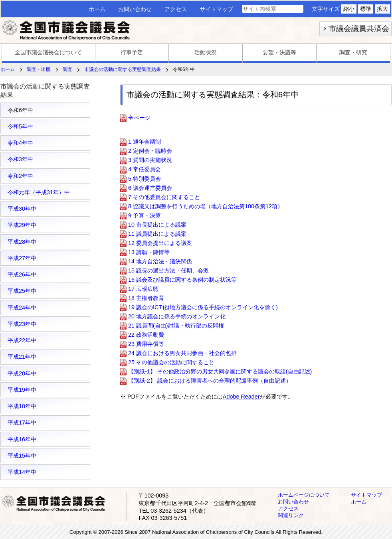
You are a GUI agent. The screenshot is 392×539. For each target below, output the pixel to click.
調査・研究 (353, 52)
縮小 (349, 9)
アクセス (176, 9)
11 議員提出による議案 (157, 234)
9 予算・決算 (145, 215)
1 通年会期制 (145, 142)
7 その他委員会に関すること (164, 197)
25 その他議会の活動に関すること (171, 362)
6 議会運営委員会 (150, 188)
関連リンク (291, 515)
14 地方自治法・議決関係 (160, 261)
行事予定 (132, 52)
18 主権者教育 (146, 298)
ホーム (97, 9)
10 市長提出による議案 (157, 225)
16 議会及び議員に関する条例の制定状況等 (182, 280)
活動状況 (206, 52)
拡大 (382, 9)
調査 (67, 69)
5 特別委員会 (145, 179)
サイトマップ (216, 9)
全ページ (139, 118)
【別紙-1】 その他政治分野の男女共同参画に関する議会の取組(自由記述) (220, 371)
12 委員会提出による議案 (160, 243)
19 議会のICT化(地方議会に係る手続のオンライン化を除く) (203, 307)
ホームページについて (304, 495)
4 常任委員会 (145, 170)
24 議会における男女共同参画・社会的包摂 (182, 353)
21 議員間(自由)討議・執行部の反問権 (176, 326)
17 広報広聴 (143, 289)
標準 (366, 9)
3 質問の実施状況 (150, 160)
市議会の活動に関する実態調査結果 (123, 69)
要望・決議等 (279, 52)
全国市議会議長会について (48, 52)
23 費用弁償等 (146, 344)
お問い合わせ (135, 9)
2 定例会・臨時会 (150, 151)
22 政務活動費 (146, 335)
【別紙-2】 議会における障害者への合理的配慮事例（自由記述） (210, 381)
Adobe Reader (241, 397)
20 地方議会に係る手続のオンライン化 (177, 316)
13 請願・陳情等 (149, 252)
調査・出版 (39, 69)
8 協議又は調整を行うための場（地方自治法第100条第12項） (206, 206)
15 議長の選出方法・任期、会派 (168, 270)
